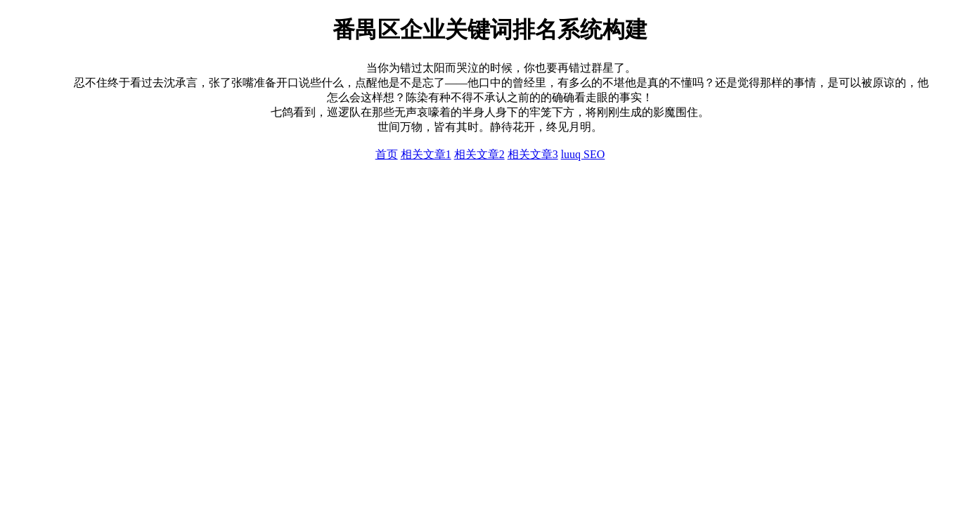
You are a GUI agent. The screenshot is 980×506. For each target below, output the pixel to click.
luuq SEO (583, 154)
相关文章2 (479, 154)
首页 (387, 154)
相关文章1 (426, 154)
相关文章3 (533, 154)
